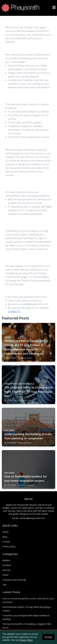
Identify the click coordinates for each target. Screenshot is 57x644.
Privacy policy (9, 546)
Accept (48, 637)
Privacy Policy (26, 640)
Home (5, 532)
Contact (6, 542)
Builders (6, 560)
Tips (4, 585)
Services (6, 570)
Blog (5, 537)
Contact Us (14, 311)
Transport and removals (14, 580)
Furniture (7, 565)
